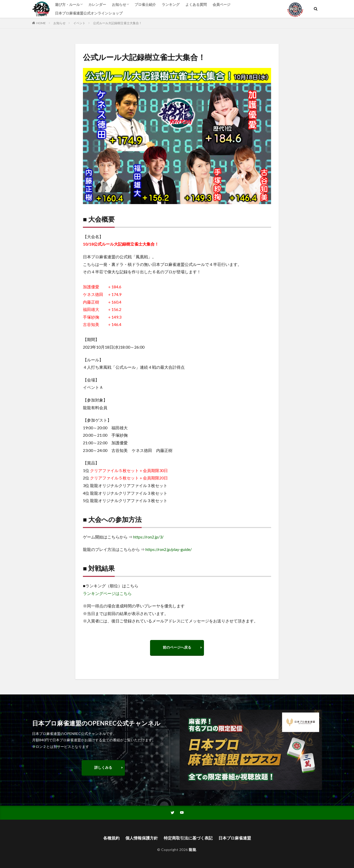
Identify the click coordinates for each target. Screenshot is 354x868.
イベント (79, 23)
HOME (41, 23)
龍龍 (192, 850)
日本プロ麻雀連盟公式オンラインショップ (89, 13)
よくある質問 (196, 4)
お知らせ (119, 4)
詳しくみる (103, 767)
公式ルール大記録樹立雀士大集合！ (117, 23)
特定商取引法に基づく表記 (188, 838)
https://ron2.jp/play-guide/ (169, 549)
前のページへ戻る (177, 647)
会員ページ (222, 4)
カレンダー (97, 4)
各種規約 (111, 838)
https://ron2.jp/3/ (148, 537)
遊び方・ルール (67, 4)
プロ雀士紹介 (145, 4)
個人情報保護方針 (142, 838)
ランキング (171, 4)
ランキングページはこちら (107, 593)
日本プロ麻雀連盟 (235, 838)
